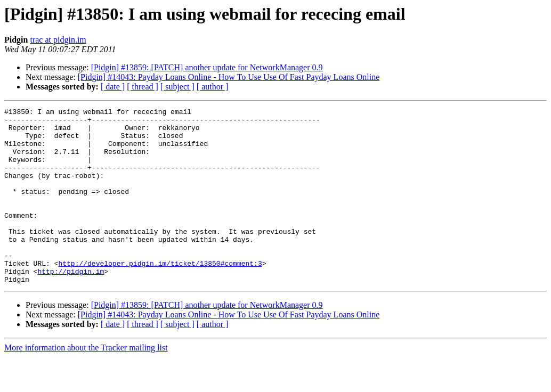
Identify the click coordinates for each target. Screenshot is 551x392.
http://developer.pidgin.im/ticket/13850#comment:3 (160, 295)
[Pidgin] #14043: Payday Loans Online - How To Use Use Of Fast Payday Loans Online (229, 77)
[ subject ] (177, 87)
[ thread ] (143, 87)
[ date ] (113, 87)
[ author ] (213, 87)
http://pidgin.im (71, 305)
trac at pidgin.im (58, 40)
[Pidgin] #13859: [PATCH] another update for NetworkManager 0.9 (207, 67)
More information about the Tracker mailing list (86, 383)
